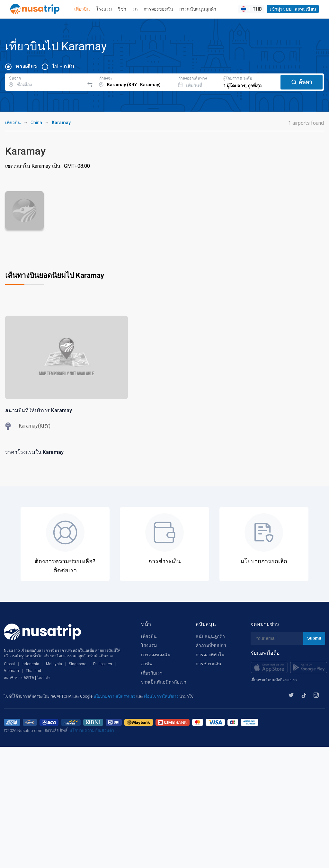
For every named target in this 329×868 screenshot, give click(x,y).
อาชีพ (147, 664)
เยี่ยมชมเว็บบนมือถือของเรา (274, 680)
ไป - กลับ (63, 67)
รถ (135, 9)
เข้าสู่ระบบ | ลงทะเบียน (293, 9)
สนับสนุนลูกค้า (210, 636)
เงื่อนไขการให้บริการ (162, 696)
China (36, 123)
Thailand (33, 671)
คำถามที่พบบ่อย (211, 645)
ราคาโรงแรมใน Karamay (34, 452)
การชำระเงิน (209, 664)
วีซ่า (122, 9)
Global (9, 664)
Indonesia (30, 664)
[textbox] (45, 81)
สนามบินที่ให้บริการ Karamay (39, 410)
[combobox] (45, 81)
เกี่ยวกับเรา (152, 673)
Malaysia (54, 664)
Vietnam (11, 671)
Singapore (78, 664)
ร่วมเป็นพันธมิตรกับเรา (164, 682)
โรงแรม (104, 9)
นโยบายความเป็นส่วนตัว (115, 696)
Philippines (103, 664)
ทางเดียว (26, 67)
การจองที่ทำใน (210, 655)
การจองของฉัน (158, 9)
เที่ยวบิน (82, 9)
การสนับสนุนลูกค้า (198, 9)
